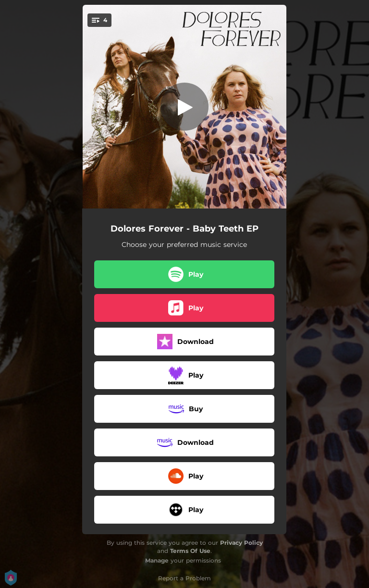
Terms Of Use (190, 551)
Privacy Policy (241, 543)
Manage (157, 560)
